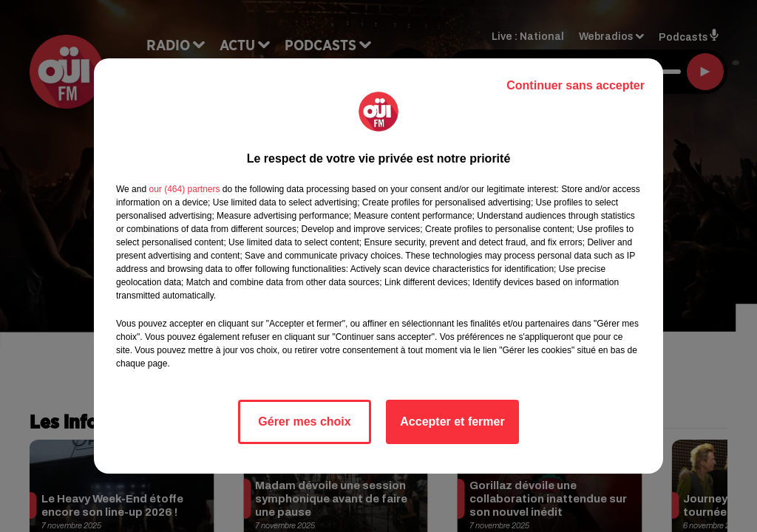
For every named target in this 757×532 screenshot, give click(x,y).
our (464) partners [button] (184, 189)
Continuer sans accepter (576, 85)
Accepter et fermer (452, 422)
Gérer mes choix (304, 422)
